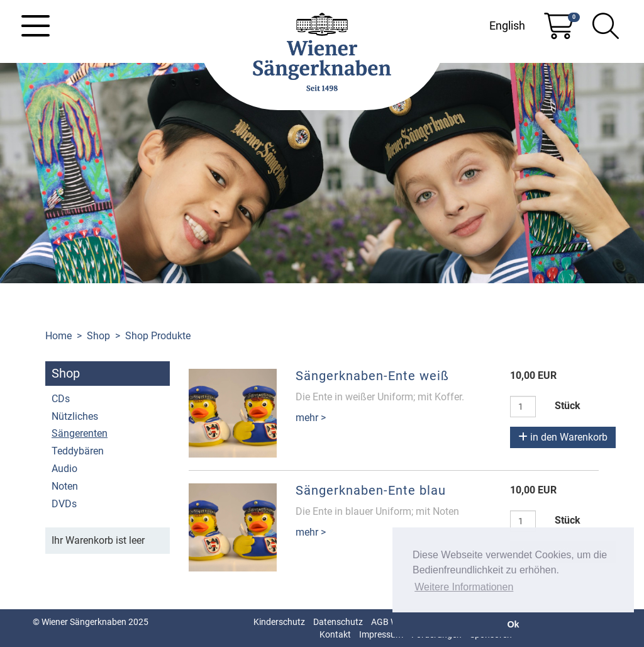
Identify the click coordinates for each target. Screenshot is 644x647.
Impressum (381, 634)
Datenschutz (338, 622)
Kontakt (335, 634)
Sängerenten (80, 433)
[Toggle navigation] (36, 26)
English (507, 25)
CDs (61, 399)
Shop (98, 336)
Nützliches (75, 416)
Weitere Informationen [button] (464, 587)
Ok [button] (513, 624)
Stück (568, 406)
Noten (65, 486)
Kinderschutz (279, 622)
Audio (64, 469)
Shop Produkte (158, 336)
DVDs (64, 504)
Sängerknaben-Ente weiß (372, 376)
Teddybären (78, 451)
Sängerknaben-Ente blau (371, 490)
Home (58, 336)
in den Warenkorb (563, 437)
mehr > (311, 418)
